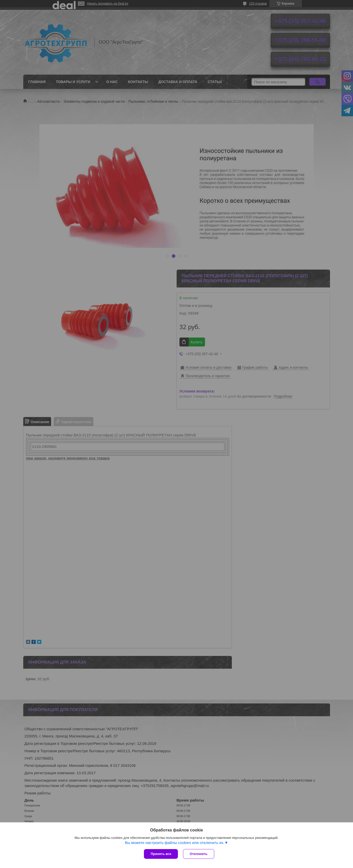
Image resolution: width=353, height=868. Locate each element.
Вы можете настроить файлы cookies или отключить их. (174, 843)
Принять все (161, 854)
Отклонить (198, 854)
